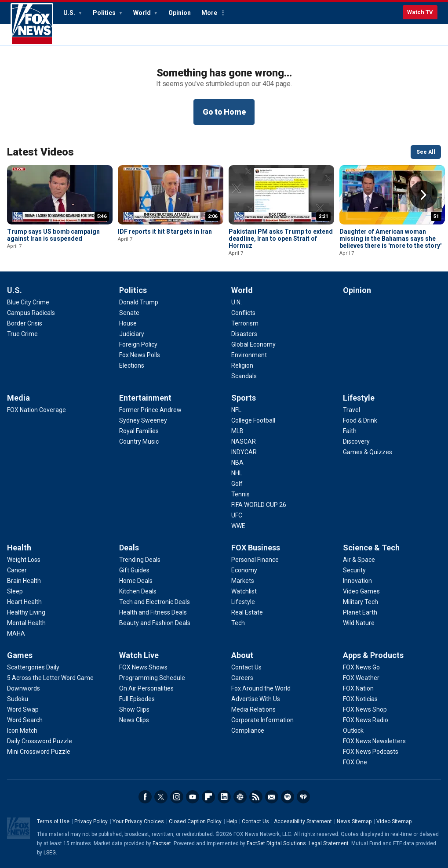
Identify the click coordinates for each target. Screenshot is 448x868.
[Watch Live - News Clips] (134, 720)
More (209, 13)
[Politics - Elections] (132, 365)
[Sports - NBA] (237, 463)
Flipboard (208, 797)
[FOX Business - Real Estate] (247, 612)
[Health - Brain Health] (24, 581)
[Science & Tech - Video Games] (361, 591)
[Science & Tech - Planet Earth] (360, 612)
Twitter (161, 797)
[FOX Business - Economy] (244, 570)
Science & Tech (371, 548)
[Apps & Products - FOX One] (355, 762)
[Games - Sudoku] (18, 699)
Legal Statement (329, 843)
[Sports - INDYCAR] (244, 452)
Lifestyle (359, 398)
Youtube (193, 797)
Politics (105, 13)
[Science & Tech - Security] (354, 570)
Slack (240, 797)
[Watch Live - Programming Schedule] (152, 678)
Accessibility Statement (303, 821)
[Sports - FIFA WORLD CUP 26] (259, 505)
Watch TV (420, 12)
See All (426, 152)
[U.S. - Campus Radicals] (31, 313)
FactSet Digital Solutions (276, 843)
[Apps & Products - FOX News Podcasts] (371, 752)
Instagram (177, 797)
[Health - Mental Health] (26, 623)
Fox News (32, 24)
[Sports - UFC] (237, 515)
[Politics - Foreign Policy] (138, 344)
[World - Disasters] (244, 334)
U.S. (70, 13)
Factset (162, 843)
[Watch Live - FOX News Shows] (143, 667)
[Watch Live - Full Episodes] (137, 699)
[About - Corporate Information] (262, 720)
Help (232, 821)
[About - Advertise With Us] (256, 699)
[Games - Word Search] (25, 720)
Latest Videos (40, 152)
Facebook (145, 797)
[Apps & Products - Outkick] (353, 731)
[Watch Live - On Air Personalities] (146, 688)
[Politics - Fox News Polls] (140, 355)
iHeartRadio (303, 797)
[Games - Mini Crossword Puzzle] (39, 752)
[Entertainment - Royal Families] (139, 431)
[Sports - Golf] (237, 484)
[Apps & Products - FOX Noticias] (360, 699)
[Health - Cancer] (17, 570)
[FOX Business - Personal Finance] (255, 560)
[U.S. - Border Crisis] (25, 323)
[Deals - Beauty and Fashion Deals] (155, 623)
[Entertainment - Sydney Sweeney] (143, 420)
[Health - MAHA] (16, 633)
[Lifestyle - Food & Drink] (360, 420)
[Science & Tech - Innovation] (357, 581)
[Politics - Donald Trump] (139, 302)
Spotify (288, 797)
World (143, 13)
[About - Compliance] (248, 731)
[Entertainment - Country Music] (139, 441)
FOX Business (256, 548)
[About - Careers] (242, 678)
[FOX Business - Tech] (238, 623)
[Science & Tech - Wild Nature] (359, 623)
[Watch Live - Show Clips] (134, 709)
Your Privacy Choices (138, 821)
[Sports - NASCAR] (244, 441)
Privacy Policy (91, 821)
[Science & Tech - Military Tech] (361, 602)
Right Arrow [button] (423, 195)
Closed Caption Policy (195, 821)
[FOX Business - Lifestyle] (243, 602)
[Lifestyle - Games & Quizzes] (368, 452)
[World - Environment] (249, 355)
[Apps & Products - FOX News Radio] (366, 720)
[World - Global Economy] (253, 344)
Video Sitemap (394, 821)
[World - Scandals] (244, 376)
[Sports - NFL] (236, 410)
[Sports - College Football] (253, 420)
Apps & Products (373, 655)
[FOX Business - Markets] (243, 581)
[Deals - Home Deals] (136, 581)
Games (20, 655)
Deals (129, 548)
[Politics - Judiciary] (132, 334)
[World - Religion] (242, 365)
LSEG (50, 853)
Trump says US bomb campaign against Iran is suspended (53, 235)
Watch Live (139, 655)
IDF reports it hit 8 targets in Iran (165, 231)
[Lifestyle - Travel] (351, 410)
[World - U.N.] (237, 302)
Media (18, 398)
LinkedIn (224, 797)
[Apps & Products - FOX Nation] (358, 688)
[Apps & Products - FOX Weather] (361, 678)
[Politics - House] (128, 323)
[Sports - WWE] (238, 526)
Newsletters (272, 797)
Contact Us (255, 821)
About (242, 655)
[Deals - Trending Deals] (140, 560)
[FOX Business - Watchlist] (244, 591)
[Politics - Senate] (129, 313)
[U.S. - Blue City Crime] (28, 302)
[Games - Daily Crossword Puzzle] (40, 741)
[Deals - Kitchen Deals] (138, 591)
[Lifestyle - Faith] (350, 431)
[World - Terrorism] (245, 323)
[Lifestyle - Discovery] (356, 441)
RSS (256, 797)
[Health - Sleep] (15, 591)
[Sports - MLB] (237, 431)
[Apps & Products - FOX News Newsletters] (374, 741)
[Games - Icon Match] (22, 731)
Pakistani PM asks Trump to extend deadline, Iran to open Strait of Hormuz (281, 239)
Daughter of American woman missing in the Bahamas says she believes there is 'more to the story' (390, 239)
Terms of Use (53, 821)
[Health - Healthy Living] (26, 612)
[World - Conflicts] (243, 313)
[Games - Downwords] (24, 688)
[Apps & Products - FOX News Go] (361, 667)
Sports (244, 398)
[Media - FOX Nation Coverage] (36, 410)
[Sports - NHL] (237, 473)
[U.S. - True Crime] (22, 334)
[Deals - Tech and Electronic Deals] (155, 602)
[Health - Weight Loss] (24, 560)
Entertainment (145, 398)
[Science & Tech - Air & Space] (359, 560)
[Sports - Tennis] (240, 494)
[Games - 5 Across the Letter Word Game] (50, 678)
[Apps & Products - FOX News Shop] (365, 709)
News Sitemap (354, 821)
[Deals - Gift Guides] (134, 570)
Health (19, 548)
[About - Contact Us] (246, 667)
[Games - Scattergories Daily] (33, 667)
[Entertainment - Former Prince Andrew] (150, 410)
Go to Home (224, 112)
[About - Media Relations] (253, 709)
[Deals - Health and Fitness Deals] (153, 612)
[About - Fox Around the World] (261, 688)
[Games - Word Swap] (23, 709)
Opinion (180, 13)
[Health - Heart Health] (24, 602)
